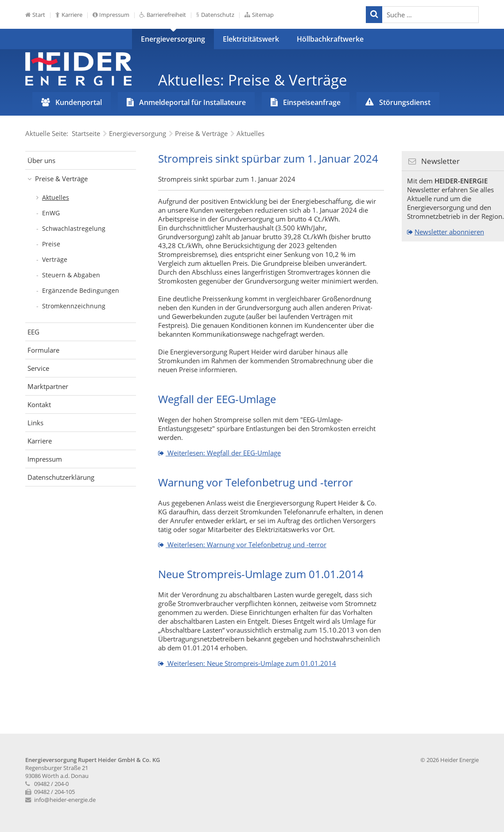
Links (35, 423)
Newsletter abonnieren (449, 232)
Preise (51, 244)
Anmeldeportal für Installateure (192, 102)
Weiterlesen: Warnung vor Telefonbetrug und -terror (246, 544)
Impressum (114, 15)
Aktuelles (56, 197)
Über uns (41, 160)
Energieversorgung (173, 39)
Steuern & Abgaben (71, 275)
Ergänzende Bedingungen (81, 290)
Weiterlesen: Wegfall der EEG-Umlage (223, 453)
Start (39, 15)
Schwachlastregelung (74, 228)
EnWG (51, 213)
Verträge (55, 259)
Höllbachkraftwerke (330, 39)
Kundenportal (79, 102)
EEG (33, 332)
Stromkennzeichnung (74, 306)
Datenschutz (218, 15)
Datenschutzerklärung (61, 477)
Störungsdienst (405, 102)
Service (38, 368)
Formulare (43, 350)
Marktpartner (48, 386)
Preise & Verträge (61, 179)
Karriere (72, 15)
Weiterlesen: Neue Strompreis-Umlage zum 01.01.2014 (251, 663)
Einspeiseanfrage (312, 102)
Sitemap (263, 15)
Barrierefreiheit (166, 15)
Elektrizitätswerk (251, 39)
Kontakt (39, 404)
